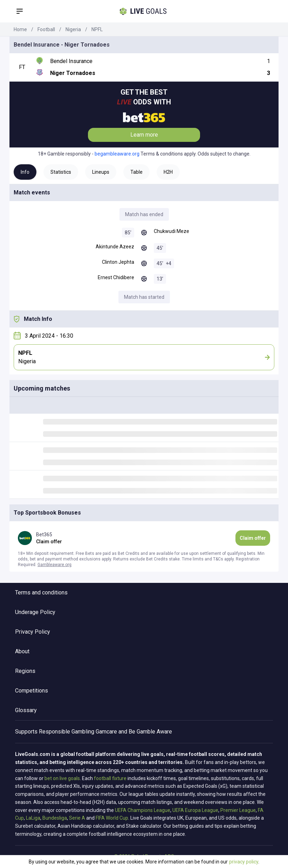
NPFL (97, 29)
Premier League (238, 810)
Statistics (61, 172)
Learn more (144, 135)
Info (25, 172)
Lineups (101, 172)
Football (46, 29)
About (22, 651)
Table (136, 172)
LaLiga (33, 818)
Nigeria (73, 29)
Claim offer (253, 538)
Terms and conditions (41, 593)
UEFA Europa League (195, 810)
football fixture (110, 778)
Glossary (26, 710)
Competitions (32, 691)
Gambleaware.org (54, 565)
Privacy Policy (33, 632)
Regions (25, 671)
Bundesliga (55, 818)
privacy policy (244, 862)
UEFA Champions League (143, 810)
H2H (168, 172)
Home (20, 29)
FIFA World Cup (112, 818)
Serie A (77, 818)
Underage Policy (35, 612)
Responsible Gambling (67, 732)
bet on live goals (62, 778)
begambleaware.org (117, 154)
